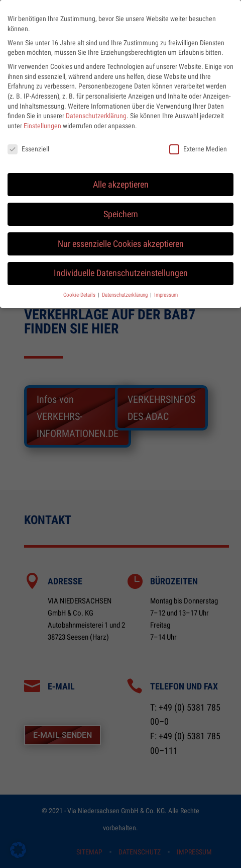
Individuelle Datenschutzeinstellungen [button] (121, 266)
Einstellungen (42, 118)
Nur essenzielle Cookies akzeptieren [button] (121, 236)
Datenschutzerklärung (96, 108)
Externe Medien (198, 142)
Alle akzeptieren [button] (121, 177)
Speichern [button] (121, 207)
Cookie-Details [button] (80, 287)
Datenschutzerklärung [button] (126, 287)
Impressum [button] (166, 287)
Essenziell (28, 142)
